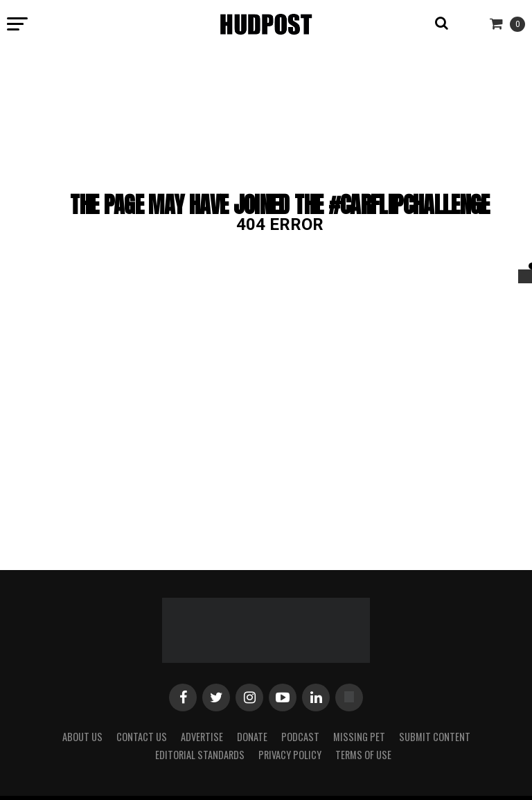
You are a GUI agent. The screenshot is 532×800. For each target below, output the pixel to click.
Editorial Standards (200, 755)
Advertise (202, 737)
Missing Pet (359, 737)
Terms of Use (363, 755)
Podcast (300, 737)
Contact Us (142, 737)
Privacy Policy (290, 755)
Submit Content (435, 737)
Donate (252, 737)
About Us (82, 737)
